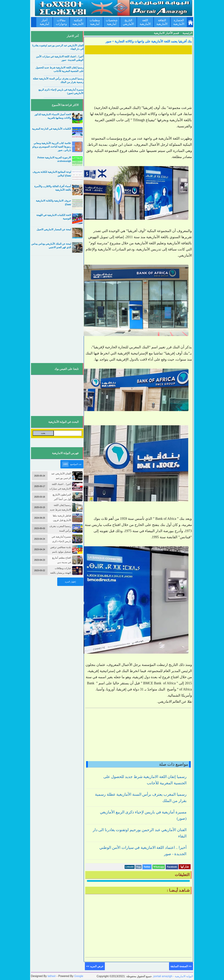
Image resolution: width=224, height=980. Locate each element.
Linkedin (130, 867)
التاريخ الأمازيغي (128, 22)
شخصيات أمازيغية (112, 22)
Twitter (147, 867)
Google (79, 976)
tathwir (52, 976)
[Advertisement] (138, 80)
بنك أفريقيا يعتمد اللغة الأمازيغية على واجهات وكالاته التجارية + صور (149, 41)
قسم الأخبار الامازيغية (166, 33)
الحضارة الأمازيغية (179, 22)
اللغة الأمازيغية (145, 22)
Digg (139, 867)
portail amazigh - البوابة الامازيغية (173, 976)
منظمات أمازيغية (95, 22)
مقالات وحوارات (61, 22)
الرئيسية (187, 33)
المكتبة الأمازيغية (78, 22)
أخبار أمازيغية (44, 22)
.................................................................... (64, 53)
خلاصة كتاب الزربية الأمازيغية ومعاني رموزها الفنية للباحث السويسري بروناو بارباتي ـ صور (52, 147)
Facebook (172, 867)
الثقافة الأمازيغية (162, 22)
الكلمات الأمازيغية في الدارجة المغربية (52, 129)
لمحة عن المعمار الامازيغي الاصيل (54, 229)
